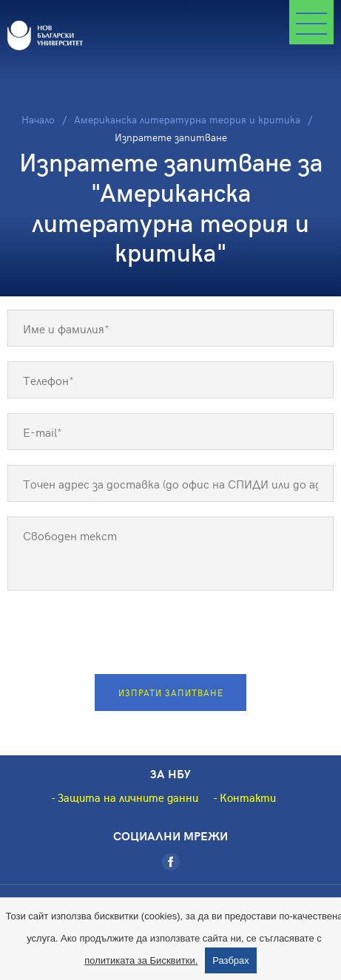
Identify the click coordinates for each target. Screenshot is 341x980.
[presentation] (171, 634)
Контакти (248, 797)
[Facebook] (171, 862)
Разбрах (231, 960)
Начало (38, 119)
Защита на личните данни (128, 797)
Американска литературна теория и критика (187, 119)
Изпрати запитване (171, 693)
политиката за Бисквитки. (141, 960)
